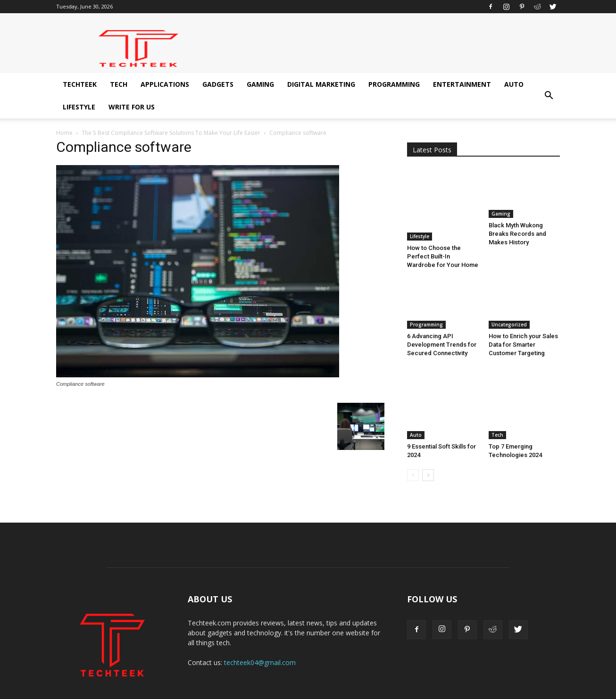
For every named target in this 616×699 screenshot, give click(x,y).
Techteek (80, 84)
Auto (514, 84)
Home (64, 133)
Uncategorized (509, 302)
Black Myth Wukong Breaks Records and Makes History (517, 234)
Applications (165, 84)
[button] (549, 96)
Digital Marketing (321, 84)
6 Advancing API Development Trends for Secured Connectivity (442, 322)
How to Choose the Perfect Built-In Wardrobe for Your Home (443, 234)
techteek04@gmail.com (260, 621)
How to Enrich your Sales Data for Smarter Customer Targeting (523, 322)
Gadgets (218, 84)
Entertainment (462, 84)
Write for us (132, 107)
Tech (119, 84)
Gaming (260, 84)
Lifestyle (79, 107)
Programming (394, 84)
